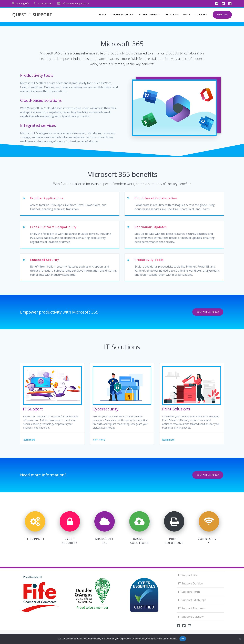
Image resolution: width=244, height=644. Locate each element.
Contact (201, 14)
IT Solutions (148, 14)
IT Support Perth (189, 592)
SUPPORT (222, 15)
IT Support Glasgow (191, 616)
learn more (30, 442)
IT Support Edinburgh (192, 600)
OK (183, 639)
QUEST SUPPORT (32, 15)
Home (102, 14)
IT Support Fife (188, 575)
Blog (187, 14)
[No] (240, 639)
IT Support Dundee (190, 583)
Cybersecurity (121, 14)
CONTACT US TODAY (207, 312)
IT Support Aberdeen (192, 608)
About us (172, 14)
